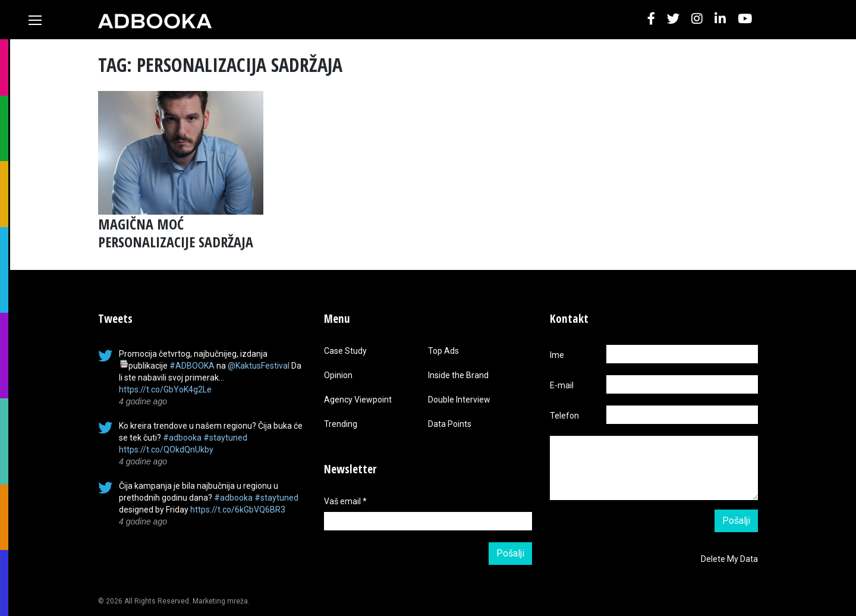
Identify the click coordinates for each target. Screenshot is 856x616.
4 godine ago (143, 401)
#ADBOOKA (192, 366)
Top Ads (443, 351)
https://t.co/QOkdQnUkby (166, 450)
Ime (557, 355)
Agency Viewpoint (358, 400)
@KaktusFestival (259, 366)
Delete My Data (729, 559)
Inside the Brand (458, 375)
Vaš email (345, 501)
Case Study (345, 351)
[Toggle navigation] (35, 20)
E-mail (562, 385)
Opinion (338, 375)
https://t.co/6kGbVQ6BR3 (238, 510)
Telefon (564, 416)
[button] (651, 19)
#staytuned (225, 438)
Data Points (450, 424)
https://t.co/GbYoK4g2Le (165, 389)
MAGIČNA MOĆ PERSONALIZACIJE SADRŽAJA (176, 233)
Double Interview (459, 400)
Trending (341, 424)
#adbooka (182, 438)
